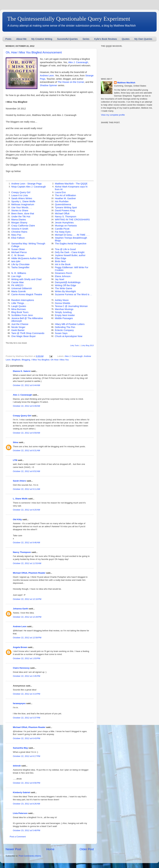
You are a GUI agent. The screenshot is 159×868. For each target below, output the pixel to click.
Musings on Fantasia (66, 226)
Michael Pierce (19, 252)
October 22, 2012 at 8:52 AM (26, 471)
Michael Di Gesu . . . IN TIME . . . (72, 235)
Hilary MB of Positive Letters (70, 324)
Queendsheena (63, 204)
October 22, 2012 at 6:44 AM (26, 385)
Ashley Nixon (62, 300)
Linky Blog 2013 (87, 345)
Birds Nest (60, 261)
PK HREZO (17, 285)
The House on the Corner (71, 82)
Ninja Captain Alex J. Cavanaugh (29, 187)
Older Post (87, 849)
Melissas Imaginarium (23, 204)
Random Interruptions (23, 300)
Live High (16, 276)
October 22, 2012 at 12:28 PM (27, 617)
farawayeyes (19, 703)
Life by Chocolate (20, 264)
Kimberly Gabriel (21, 792)
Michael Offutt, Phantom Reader (29, 573)
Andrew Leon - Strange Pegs (26, 184)
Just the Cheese (20, 324)
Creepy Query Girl (21, 192)
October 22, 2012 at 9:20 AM (26, 510)
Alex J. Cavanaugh (78, 62)
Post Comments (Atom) (30, 856)
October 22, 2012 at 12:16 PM (27, 599)
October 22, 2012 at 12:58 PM (27, 638)
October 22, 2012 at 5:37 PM (26, 718)
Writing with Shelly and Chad (26, 279)
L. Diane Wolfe (20, 499)
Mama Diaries (19, 220)
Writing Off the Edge (65, 285)
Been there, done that (23, 214)
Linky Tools (74, 345)
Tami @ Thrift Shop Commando (28, 333)
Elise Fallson (18, 238)
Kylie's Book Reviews (106, 39)
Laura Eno (60, 192)
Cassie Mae (17, 282)
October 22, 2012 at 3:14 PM (26, 694)
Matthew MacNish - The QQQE (71, 184)
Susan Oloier (18, 249)
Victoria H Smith (20, 229)
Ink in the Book (63, 264)
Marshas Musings (64, 309)
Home (50, 849)
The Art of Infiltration (65, 195)
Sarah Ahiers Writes (22, 198)
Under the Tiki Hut (21, 217)
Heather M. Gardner (65, 198)
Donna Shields (63, 303)
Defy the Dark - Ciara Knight (70, 252)
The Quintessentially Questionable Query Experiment (69, 19)
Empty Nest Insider (65, 315)
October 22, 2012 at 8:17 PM (26, 756)
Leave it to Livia (19, 195)
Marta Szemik (19, 291)
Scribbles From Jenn (22, 315)
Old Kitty (17, 519)
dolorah (17, 766)
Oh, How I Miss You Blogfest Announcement (34, 52)
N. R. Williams (19, 273)
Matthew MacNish (126, 83)
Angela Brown (20, 647)
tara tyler (16, 261)
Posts (8, 39)
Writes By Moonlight (65, 291)
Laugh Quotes (19, 306)
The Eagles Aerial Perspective (71, 244)
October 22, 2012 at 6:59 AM (26, 433)
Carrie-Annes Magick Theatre (27, 294)
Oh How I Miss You (60, 360)
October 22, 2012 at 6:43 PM (26, 738)
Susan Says (61, 333)
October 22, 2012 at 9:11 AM (26, 489)
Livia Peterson (20, 813)
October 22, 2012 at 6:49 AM (26, 406)
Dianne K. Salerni (22, 371)
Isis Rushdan (62, 201)
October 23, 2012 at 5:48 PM (26, 830)
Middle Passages (64, 318)
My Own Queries (143, 39)
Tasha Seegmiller (20, 267)
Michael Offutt (62, 214)
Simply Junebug (63, 312)
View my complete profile (113, 115)
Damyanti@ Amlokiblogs (68, 282)
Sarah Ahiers (19, 481)
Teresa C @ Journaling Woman (71, 306)
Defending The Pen (65, 327)
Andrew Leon (47, 76)
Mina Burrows (19, 309)
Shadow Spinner (49, 85)
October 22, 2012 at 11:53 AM (27, 563)
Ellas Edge (60, 258)
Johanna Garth (20, 609)
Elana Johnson (63, 276)
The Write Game (64, 288)
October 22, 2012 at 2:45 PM (26, 676)
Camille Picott (62, 229)
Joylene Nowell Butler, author (70, 255)
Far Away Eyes (63, 232)
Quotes (126, 39)
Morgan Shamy (19, 223)
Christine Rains (19, 232)
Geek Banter (18, 330)
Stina (16, 442)
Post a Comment (18, 837)
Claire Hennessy (21, 668)
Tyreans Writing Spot (66, 207)
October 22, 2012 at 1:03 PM (26, 658)
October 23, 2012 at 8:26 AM (26, 804)
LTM (15, 460)
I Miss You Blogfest (40, 360)
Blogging (26, 360)
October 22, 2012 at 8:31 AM (26, 450)
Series (86, 39)
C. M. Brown (18, 255)
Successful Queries (67, 39)
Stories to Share (20, 210)
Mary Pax (16, 235)
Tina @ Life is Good (65, 249)
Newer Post (13, 849)
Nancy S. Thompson (66, 217)
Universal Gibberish (22, 288)
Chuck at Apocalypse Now (69, 336)
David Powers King (65, 210)
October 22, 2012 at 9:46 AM (26, 542)
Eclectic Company (64, 330)
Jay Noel (59, 279)
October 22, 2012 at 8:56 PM (26, 783)
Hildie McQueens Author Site (26, 258)
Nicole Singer (18, 327)
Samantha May (20, 748)
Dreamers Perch (63, 273)
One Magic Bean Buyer (23, 336)
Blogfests (16, 360)
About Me (21, 39)
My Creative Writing (42, 39)
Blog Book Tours (20, 312)
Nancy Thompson (22, 552)
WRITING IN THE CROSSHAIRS (72, 220)
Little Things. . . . (20, 303)
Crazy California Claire (23, 226)
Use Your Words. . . (21, 207)
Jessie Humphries (64, 223)
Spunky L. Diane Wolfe (23, 201)
